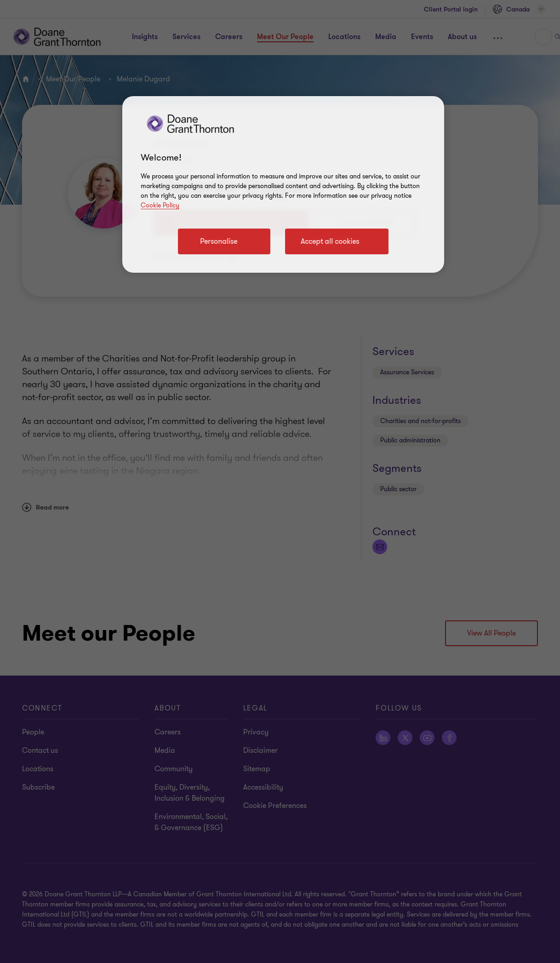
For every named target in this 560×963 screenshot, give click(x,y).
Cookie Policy (160, 205)
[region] (283, 184)
